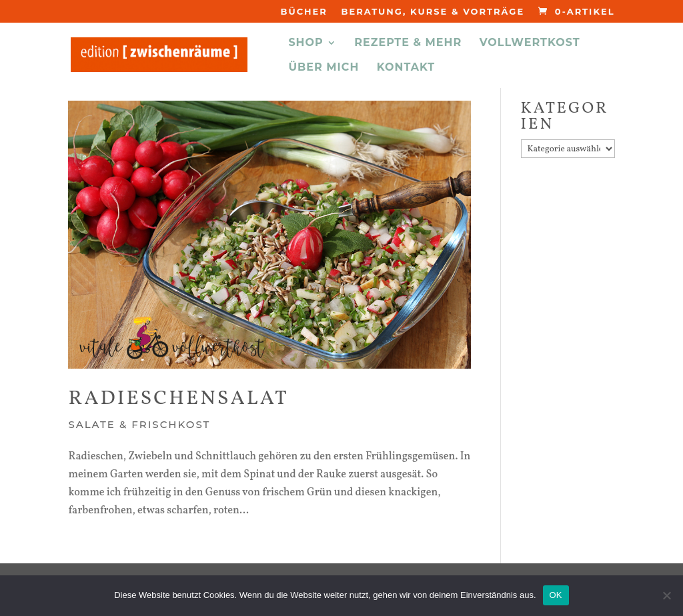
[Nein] (666, 595)
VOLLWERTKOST (530, 43)
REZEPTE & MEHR (408, 43)
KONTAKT (406, 68)
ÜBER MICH (323, 68)
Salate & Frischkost (139, 424)
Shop (305, 43)
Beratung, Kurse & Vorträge (433, 12)
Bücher (303, 12)
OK (556, 595)
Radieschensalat (178, 399)
